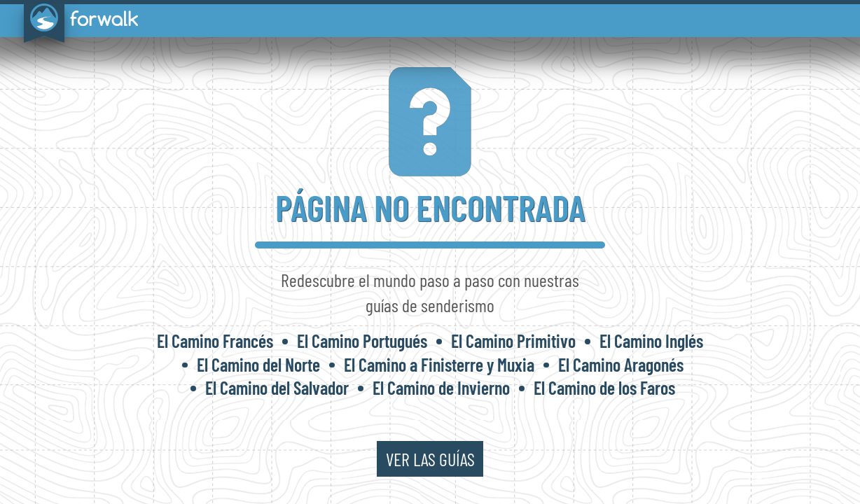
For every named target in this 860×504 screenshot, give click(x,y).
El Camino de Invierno (441, 387)
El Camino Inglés (651, 341)
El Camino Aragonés (621, 364)
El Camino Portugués (362, 341)
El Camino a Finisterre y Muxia (439, 364)
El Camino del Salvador (277, 387)
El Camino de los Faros (604, 387)
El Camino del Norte (258, 364)
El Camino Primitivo (513, 341)
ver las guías (430, 459)
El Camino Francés (215, 341)
